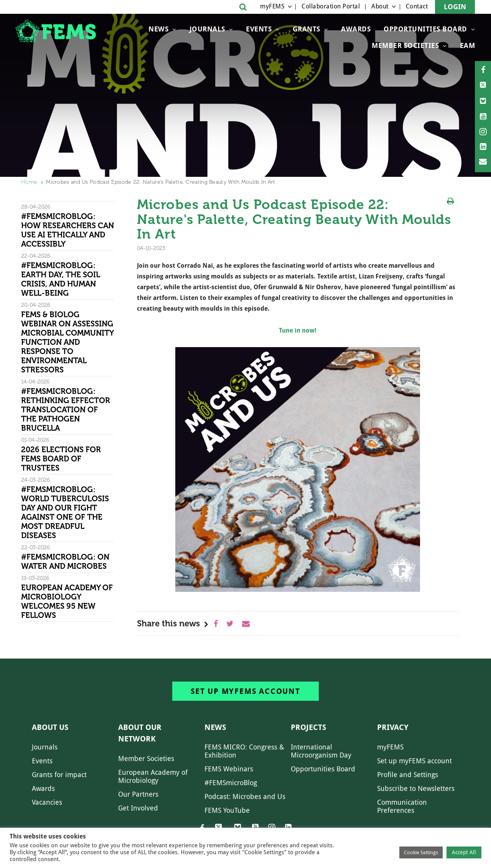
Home (29, 182)
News (158, 29)
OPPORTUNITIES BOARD (425, 29)
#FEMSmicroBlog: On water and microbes (65, 562)
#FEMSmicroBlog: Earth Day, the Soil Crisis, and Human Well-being (61, 279)
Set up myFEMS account (245, 691)
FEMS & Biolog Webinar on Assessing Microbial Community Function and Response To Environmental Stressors (67, 342)
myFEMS (272, 6)
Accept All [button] (464, 852)
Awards (356, 29)
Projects (308, 727)
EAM (468, 45)
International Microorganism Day (321, 751)
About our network (140, 733)
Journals (207, 29)
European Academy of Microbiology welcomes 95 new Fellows (67, 601)
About (380, 6)
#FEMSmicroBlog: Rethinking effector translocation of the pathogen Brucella (66, 410)
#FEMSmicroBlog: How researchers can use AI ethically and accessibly (68, 230)
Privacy (393, 727)
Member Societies (405, 45)
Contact (417, 6)
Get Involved (138, 808)
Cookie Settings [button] (421, 852)
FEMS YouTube (227, 810)
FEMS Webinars (229, 769)
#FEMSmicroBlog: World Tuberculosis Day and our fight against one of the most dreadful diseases (65, 512)
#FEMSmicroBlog (231, 783)
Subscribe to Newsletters (416, 788)
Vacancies (47, 802)
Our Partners (138, 794)
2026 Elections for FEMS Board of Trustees (61, 459)
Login (455, 7)
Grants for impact (59, 775)
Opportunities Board (323, 769)
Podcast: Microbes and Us (245, 796)
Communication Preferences (402, 806)
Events (259, 29)
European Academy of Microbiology (153, 776)
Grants (306, 29)
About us (50, 727)
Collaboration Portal (331, 6)
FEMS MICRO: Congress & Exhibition (244, 751)
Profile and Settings (408, 775)
